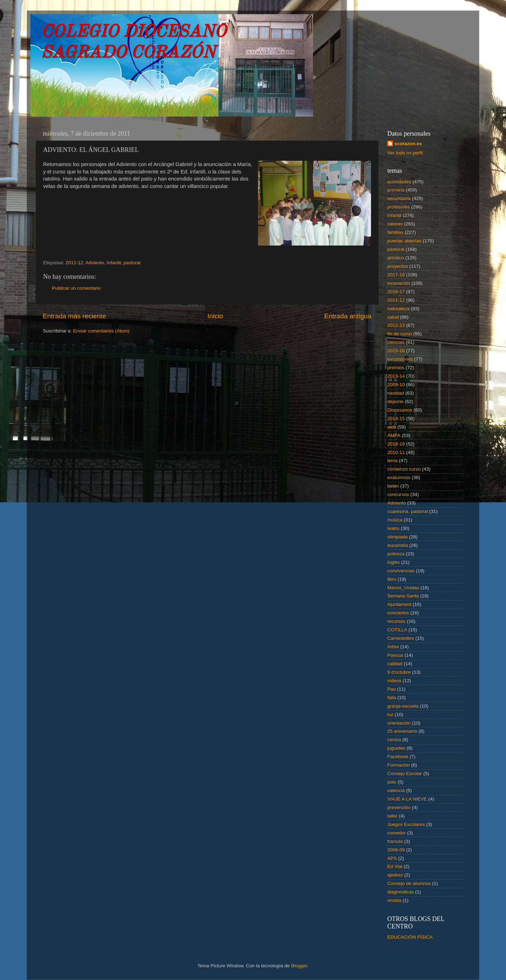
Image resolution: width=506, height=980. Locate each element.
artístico (396, 258)
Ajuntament (399, 604)
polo (392, 782)
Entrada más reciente (75, 316)
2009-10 (396, 385)
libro (392, 579)
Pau (392, 689)
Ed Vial (395, 866)
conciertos (398, 613)
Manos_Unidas (403, 588)
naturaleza (398, 309)
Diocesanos (400, 410)
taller (392, 816)
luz (390, 715)
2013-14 (396, 376)
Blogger (299, 966)
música (395, 520)
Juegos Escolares (406, 824)
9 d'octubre (399, 672)
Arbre (393, 647)
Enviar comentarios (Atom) (101, 331)
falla (392, 698)
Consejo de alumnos (409, 883)
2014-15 (396, 418)
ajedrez (395, 875)
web (392, 427)
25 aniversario (402, 731)
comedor (397, 833)
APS (392, 858)
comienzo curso (404, 469)
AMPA (394, 435)
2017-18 (396, 275)
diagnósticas (401, 892)
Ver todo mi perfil (405, 153)
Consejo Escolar (405, 774)
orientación (399, 723)
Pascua (395, 655)
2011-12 (75, 263)
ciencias (396, 342)
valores (395, 224)
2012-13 (396, 325)
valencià (396, 790)
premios (396, 368)
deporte (395, 402)
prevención (399, 807)
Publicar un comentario (76, 288)
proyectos (398, 266)
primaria (396, 190)
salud (393, 317)
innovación (399, 283)
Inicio (215, 316)
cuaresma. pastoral (408, 511)
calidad (395, 664)
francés (395, 841)
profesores (399, 207)
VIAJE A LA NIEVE (407, 799)
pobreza (396, 554)
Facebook (398, 757)
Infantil (114, 263)
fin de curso (400, 334)
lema (392, 461)
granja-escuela (403, 706)
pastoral (132, 263)
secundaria (399, 198)
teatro (393, 528)
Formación (399, 765)
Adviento (95, 263)
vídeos (394, 681)
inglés (393, 562)
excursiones (400, 359)
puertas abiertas (404, 241)
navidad (396, 393)
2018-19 (396, 444)
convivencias (401, 571)
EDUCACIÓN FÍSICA (410, 937)
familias (395, 232)
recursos (396, 621)
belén (393, 486)
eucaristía (398, 545)
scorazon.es (408, 144)
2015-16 (396, 351)
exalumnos (399, 477)
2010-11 (396, 452)
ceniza (394, 740)
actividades (399, 182)
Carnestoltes (401, 638)
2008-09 (396, 850)
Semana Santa (403, 596)
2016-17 (396, 292)
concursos (398, 494)
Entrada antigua (348, 316)
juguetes (396, 748)
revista (394, 900)
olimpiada (398, 537)
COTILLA (397, 630)
